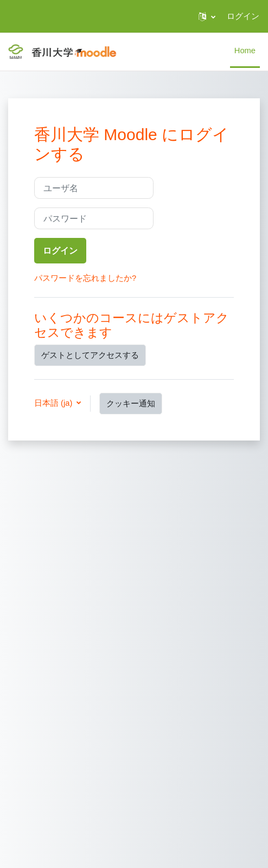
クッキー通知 (131, 404)
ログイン (243, 16)
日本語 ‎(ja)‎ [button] (54, 403)
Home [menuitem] (245, 51)
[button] (207, 16)
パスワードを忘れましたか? (85, 278)
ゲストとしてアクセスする (90, 355)
